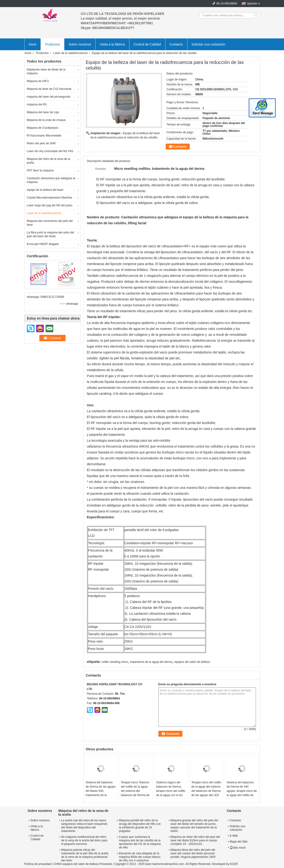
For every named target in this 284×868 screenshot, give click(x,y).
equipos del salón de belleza (192, 662)
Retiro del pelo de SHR (41, 143)
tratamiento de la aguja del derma (151, 662)
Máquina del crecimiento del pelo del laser (50, 223)
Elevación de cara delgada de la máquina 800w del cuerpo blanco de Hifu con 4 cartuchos (140, 857)
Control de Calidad (147, 44)
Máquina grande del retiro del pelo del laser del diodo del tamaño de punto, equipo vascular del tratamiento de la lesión (194, 826)
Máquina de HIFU (38, 81)
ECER (234, 864)
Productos (52, 44)
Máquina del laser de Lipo (43, 112)
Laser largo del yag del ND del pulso (50, 205)
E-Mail (234, 836)
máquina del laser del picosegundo (49, 97)
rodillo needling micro (115, 662)
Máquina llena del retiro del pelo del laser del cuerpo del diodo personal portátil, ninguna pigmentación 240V (193, 853)
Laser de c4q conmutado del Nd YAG (50, 151)
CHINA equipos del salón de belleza (76, 864)
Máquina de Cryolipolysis (43, 128)
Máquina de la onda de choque (46, 120)
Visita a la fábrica (112, 44)
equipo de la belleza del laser (45, 190)
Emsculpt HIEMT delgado (43, 244)
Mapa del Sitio (239, 842)
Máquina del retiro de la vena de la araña (49, 161)
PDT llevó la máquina (40, 170)
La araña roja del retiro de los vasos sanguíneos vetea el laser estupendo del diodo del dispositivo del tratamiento (84, 826)
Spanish (252, 4)
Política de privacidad (38, 864)
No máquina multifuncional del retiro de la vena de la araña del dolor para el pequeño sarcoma (84, 840)
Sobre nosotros (80, 44)
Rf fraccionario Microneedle (44, 136)
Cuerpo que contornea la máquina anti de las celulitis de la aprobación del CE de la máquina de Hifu (140, 842)
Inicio (33, 44)
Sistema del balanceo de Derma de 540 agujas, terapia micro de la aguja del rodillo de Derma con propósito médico (242, 793)
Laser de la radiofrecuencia (71, 53)
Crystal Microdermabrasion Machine (49, 198)
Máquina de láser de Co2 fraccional (49, 89)
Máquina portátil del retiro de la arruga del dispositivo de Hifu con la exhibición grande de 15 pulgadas (140, 826)
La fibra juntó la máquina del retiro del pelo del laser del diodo (51, 234)
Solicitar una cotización (208, 44)
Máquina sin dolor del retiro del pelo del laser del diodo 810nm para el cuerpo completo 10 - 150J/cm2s (195, 840)
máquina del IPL (37, 104)
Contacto (176, 44)
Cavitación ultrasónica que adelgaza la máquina (51, 180)
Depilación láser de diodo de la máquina (46, 71)
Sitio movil (238, 848)
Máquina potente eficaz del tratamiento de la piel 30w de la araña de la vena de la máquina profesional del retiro (85, 855)
